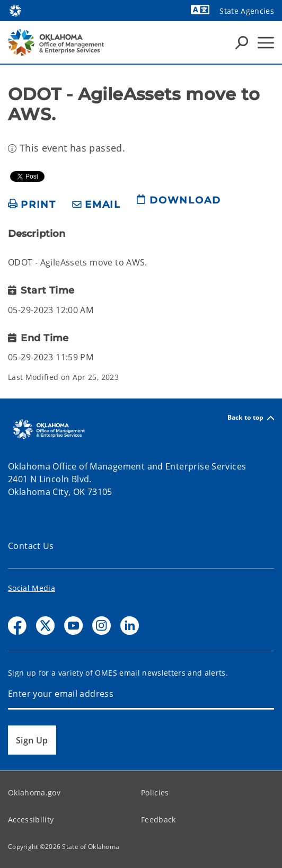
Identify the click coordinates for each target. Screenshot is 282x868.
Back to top (251, 418)
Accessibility (31, 820)
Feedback (158, 820)
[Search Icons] (242, 42)
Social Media (32, 588)
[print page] (32, 205)
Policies (155, 792)
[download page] (179, 205)
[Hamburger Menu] (266, 43)
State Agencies (247, 11)
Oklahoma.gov (34, 792)
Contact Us (31, 546)
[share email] (96, 205)
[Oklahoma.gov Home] (15, 10)
